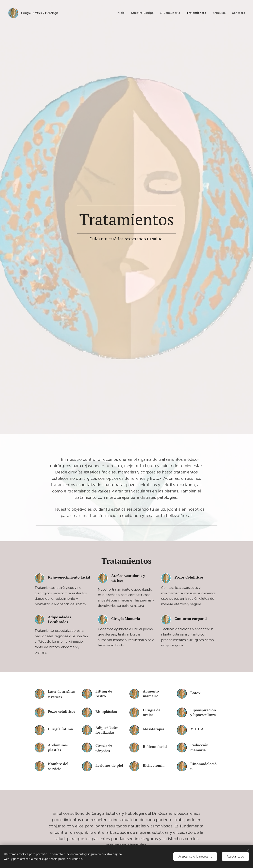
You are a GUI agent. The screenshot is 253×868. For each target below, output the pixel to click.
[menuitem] (122, 13)
